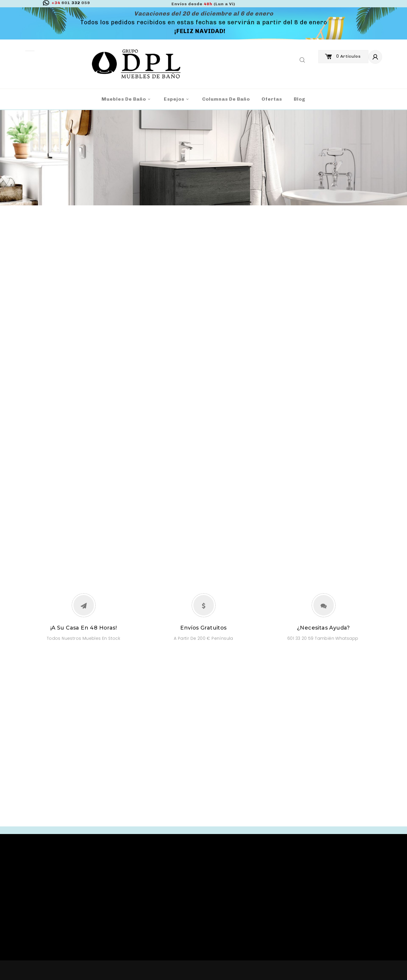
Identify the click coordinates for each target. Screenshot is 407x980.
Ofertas (272, 99)
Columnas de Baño (226, 99)
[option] (203, 158)
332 (71, 3)
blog (300, 99)
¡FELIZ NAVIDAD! (200, 31)
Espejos (177, 99)
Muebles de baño (127, 99)
